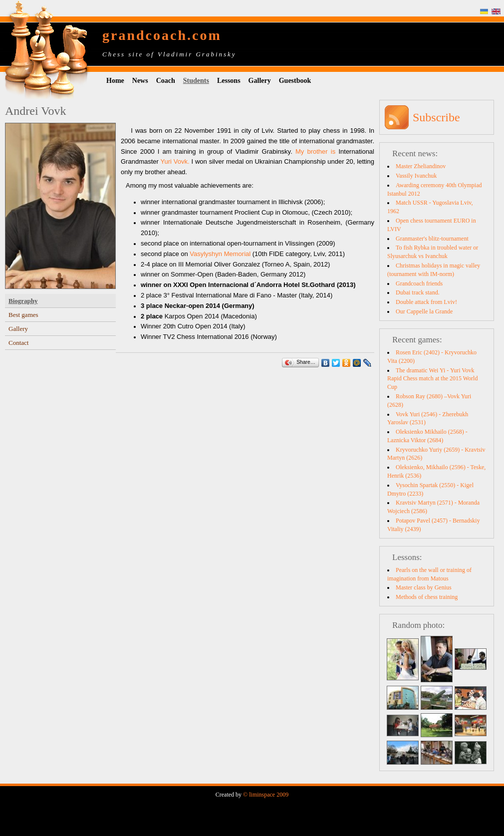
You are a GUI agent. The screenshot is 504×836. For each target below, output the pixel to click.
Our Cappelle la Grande (424, 311)
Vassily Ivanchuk (416, 176)
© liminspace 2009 (266, 795)
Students (196, 81)
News (140, 81)
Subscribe (436, 117)
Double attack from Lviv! (426, 302)
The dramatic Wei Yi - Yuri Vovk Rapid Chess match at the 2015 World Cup (432, 379)
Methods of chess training (427, 597)
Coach (166, 81)
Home (115, 81)
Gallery (260, 81)
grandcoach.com (162, 35)
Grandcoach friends (419, 283)
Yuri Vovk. (174, 161)
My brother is (317, 151)
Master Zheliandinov (421, 166)
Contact (18, 343)
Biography (23, 301)
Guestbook (295, 81)
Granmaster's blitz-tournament (432, 239)
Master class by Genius (424, 587)
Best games (23, 315)
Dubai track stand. (418, 292)
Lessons (229, 81)
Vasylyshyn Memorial (220, 254)
